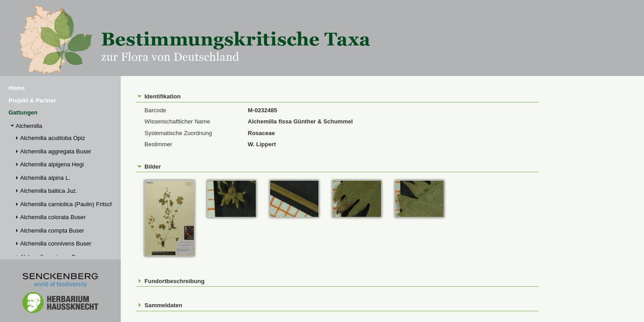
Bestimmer (158, 144)
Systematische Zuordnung (178, 133)
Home (17, 88)
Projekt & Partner (32, 100)
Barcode (155, 110)
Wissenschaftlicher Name (177, 121)
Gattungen (23, 112)
